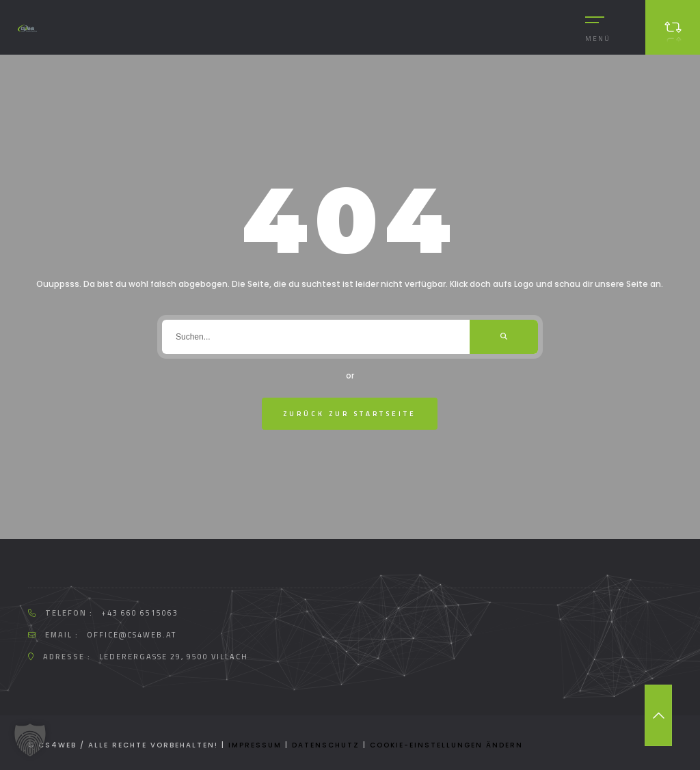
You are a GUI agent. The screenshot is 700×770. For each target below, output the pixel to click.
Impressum (255, 745)
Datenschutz (326, 745)
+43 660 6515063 (140, 613)
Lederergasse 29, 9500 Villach (174, 657)
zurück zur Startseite (350, 414)
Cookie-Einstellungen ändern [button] (446, 745)
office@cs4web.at (132, 635)
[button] (30, 740)
